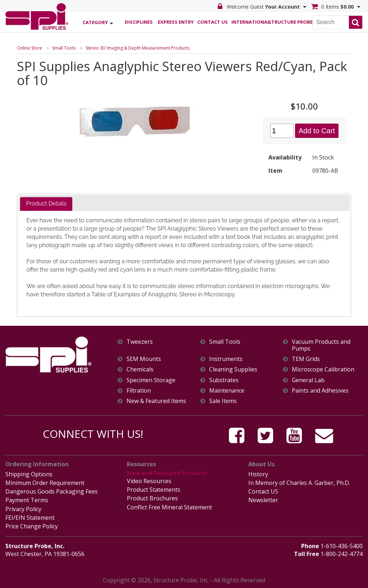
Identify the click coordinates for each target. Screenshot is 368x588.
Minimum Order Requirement (45, 483)
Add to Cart (317, 131)
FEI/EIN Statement (30, 518)
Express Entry (176, 22)
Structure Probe (287, 22)
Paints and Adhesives (320, 391)
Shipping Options (29, 474)
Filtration (139, 391)
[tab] (46, 204)
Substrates (224, 380)
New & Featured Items (156, 401)
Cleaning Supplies (233, 369)
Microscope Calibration (323, 369)
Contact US (263, 491)
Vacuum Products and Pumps (321, 345)
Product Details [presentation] (46, 203)
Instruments (226, 359)
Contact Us (213, 22)
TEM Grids (306, 359)
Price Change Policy (32, 526)
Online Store (29, 48)
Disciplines (139, 22)
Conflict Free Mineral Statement (169, 507)
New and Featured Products (167, 473)
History (258, 474)
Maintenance (227, 391)
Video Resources (149, 481)
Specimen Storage (151, 380)
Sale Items (223, 401)
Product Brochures (152, 498)
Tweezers (140, 342)
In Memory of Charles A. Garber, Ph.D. (299, 483)
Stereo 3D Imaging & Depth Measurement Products (137, 48)
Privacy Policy (23, 509)
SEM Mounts (144, 359)
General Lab (308, 380)
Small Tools (64, 48)
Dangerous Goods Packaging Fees (52, 491)
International (250, 22)
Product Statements (154, 490)
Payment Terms (27, 500)
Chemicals (140, 369)
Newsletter (263, 500)
